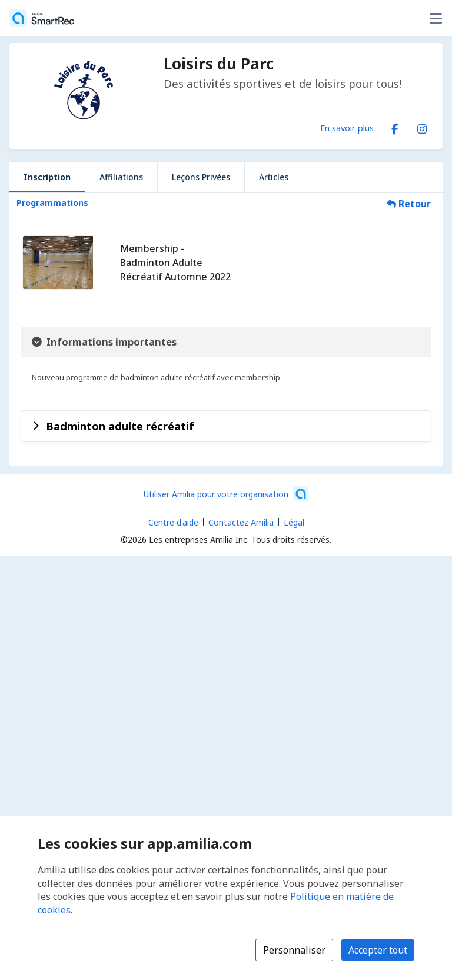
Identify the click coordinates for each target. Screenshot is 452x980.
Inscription (47, 177)
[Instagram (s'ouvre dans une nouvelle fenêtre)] (422, 127)
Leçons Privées (201, 177)
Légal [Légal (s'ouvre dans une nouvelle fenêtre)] (294, 522)
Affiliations (121, 177)
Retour (409, 204)
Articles (274, 177)
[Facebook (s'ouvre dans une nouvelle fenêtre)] (395, 127)
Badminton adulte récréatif (120, 426)
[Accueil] (42, 18)
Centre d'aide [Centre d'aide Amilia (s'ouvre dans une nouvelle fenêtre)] (173, 522)
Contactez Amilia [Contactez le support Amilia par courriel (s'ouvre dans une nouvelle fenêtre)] (241, 522)
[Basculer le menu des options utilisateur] (436, 18)
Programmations (52, 203)
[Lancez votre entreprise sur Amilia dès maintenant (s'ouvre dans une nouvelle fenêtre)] (226, 494)
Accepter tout (378, 950)
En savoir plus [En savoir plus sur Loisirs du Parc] (347, 128)
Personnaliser (294, 950)
